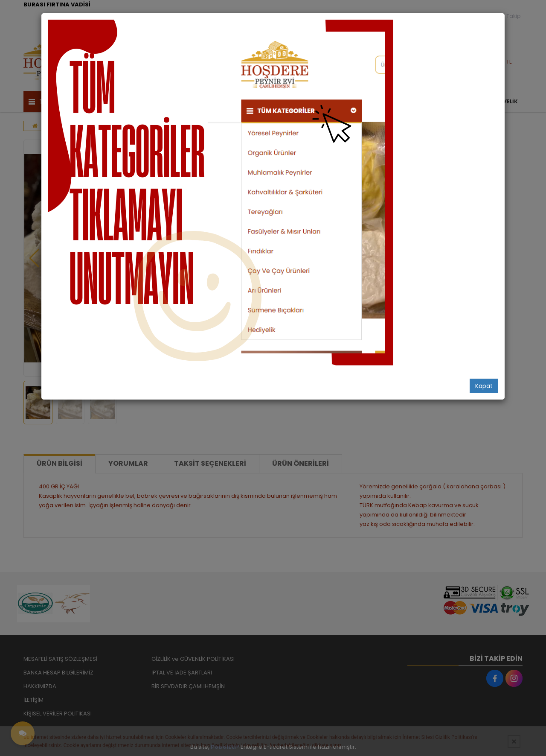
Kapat (484, 386)
